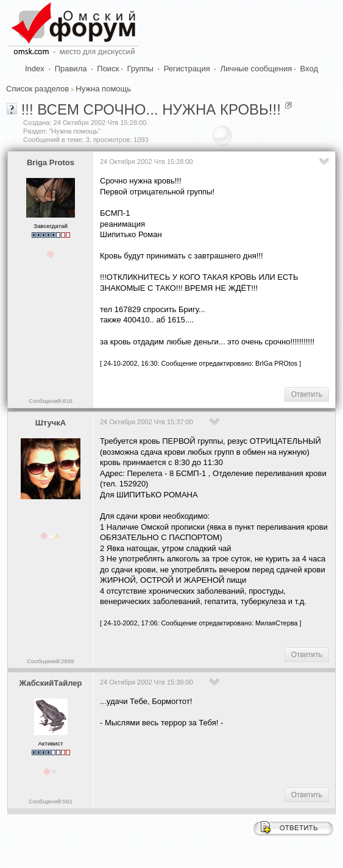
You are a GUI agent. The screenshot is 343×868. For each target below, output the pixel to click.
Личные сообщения (256, 69)
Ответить (307, 394)
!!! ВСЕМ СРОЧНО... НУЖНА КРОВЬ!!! (151, 109)
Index (35, 69)
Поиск (108, 69)
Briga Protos (51, 162)
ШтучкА (51, 423)
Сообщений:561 (51, 801)
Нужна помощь (103, 89)
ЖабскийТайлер (51, 683)
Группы (140, 69)
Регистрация (187, 69)
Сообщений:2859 (50, 661)
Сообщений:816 (51, 401)
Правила (71, 69)
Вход (309, 69)
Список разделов (37, 89)
